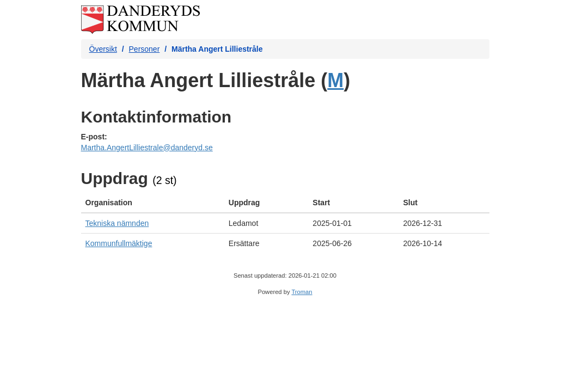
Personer (145, 49)
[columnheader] (153, 203)
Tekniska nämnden (117, 223)
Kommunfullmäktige (119, 243)
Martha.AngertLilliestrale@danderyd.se (147, 148)
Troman (302, 292)
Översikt (103, 49)
